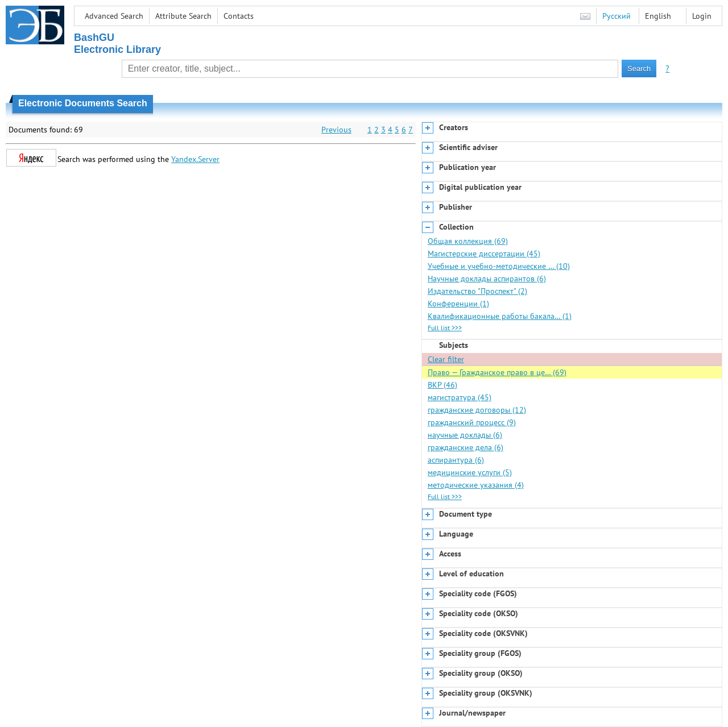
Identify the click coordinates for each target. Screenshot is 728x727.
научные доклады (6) (465, 435)
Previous (336, 130)
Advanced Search (114, 16)
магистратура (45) (460, 397)
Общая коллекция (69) (468, 241)
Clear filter (446, 359)
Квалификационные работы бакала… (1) (500, 316)
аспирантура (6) (456, 460)
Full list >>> (445, 328)
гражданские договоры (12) (477, 410)
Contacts (239, 16)
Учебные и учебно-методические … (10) (499, 266)
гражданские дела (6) (466, 447)
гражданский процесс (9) (472, 422)
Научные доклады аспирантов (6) (487, 279)
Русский (617, 16)
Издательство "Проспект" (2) (477, 291)
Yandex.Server (195, 159)
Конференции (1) (458, 304)
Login (702, 16)
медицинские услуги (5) (470, 472)
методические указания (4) (476, 485)
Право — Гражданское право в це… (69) (497, 372)
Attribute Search (183, 16)
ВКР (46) (442, 385)
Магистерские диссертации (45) (484, 254)
